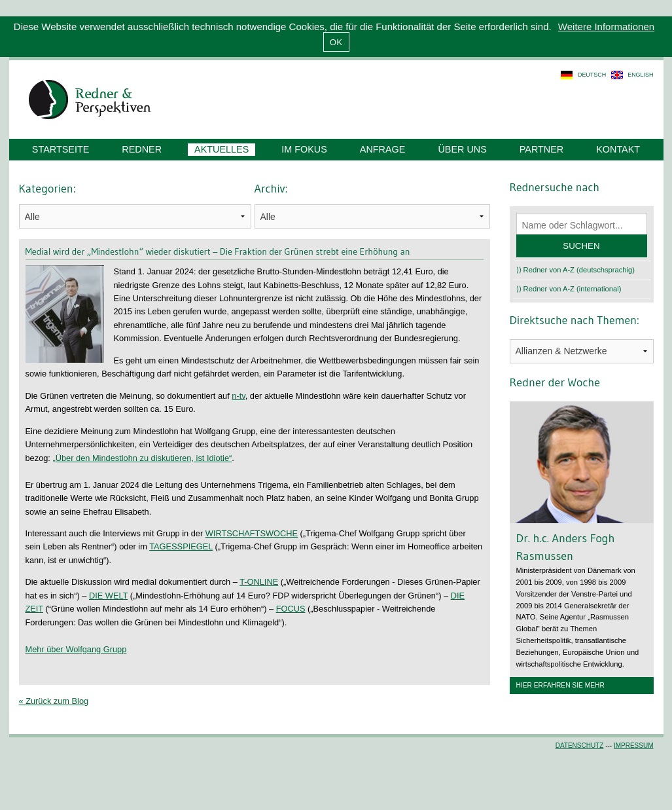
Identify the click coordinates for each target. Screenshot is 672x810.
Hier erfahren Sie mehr (560, 685)
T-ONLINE (259, 582)
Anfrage (383, 149)
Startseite (61, 149)
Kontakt (618, 149)
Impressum (634, 746)
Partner (541, 149)
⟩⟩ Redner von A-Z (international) (569, 289)
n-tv (238, 396)
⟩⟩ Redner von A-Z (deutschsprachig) (576, 270)
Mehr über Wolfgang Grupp (76, 649)
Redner (142, 149)
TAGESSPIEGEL (181, 546)
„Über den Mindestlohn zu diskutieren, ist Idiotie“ (142, 458)
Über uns (462, 149)
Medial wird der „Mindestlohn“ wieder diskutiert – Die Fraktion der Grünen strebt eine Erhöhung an (218, 251)
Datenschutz (580, 746)
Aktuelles (221, 149)
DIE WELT (108, 596)
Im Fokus (304, 149)
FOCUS (291, 609)
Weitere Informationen (606, 27)
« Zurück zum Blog (54, 701)
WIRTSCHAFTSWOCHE (252, 533)
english (640, 75)
